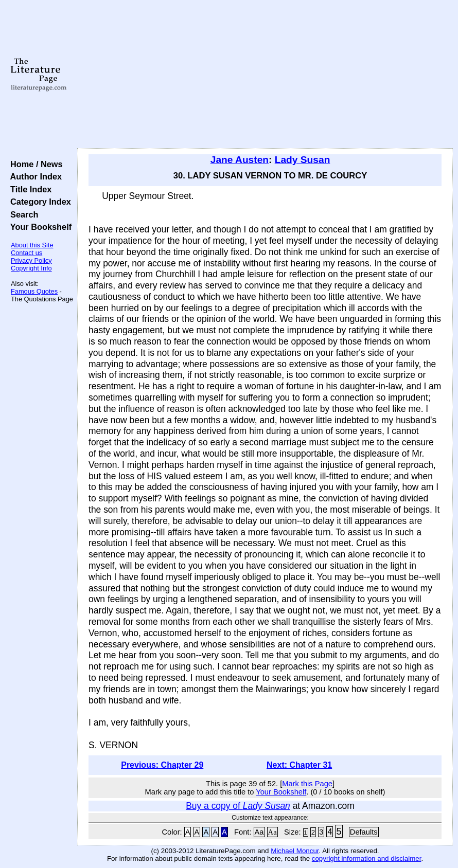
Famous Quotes (34, 291)
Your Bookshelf (39, 227)
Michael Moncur (295, 851)
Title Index (29, 189)
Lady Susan (303, 160)
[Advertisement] (265, 75)
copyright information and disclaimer (367, 858)
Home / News (34, 164)
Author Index (34, 176)
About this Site (32, 245)
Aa (259, 832)
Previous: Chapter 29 (162, 765)
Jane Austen (240, 160)
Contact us (27, 253)
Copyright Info (31, 268)
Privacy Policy (31, 260)
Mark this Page (307, 784)
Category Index (38, 202)
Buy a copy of (238, 806)
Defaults (364, 832)
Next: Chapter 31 (299, 765)
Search (22, 214)
